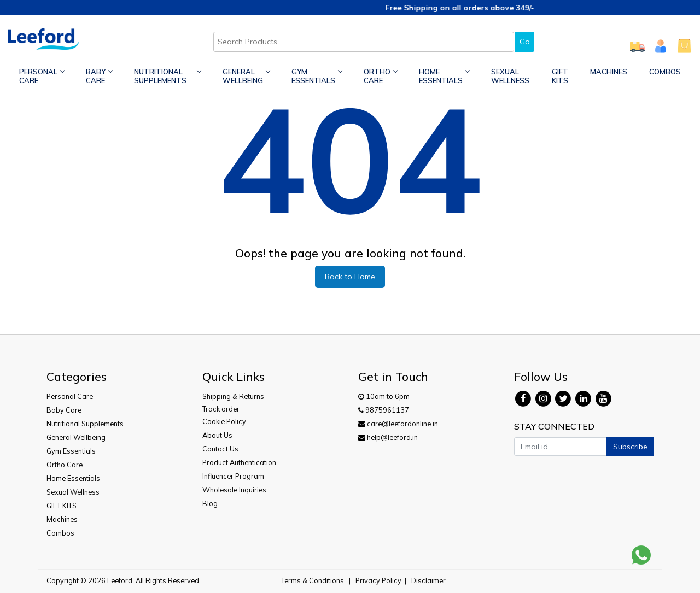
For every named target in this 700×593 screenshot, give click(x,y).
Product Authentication (239, 462)
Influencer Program (233, 476)
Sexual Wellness (510, 76)
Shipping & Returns (233, 396)
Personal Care (42, 76)
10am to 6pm (384, 396)
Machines (609, 72)
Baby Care (99, 76)
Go (525, 42)
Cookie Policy (224, 421)
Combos (665, 72)
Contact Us (220, 449)
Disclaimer (428, 580)
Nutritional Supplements (167, 76)
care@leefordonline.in (398, 424)
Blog (210, 503)
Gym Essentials (317, 76)
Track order (221, 409)
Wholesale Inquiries (234, 490)
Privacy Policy (378, 580)
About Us (217, 435)
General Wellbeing (246, 76)
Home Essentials (444, 76)
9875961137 (384, 410)
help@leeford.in (388, 437)
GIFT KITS (560, 76)
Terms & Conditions (313, 580)
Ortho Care (380, 76)
